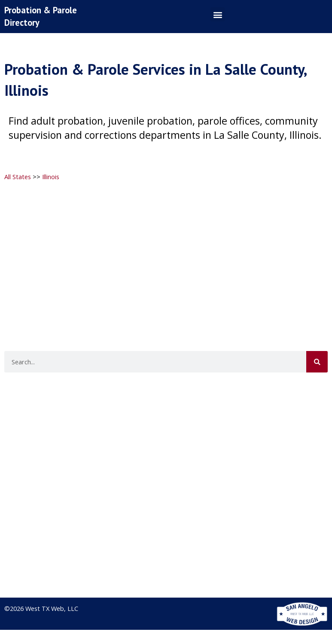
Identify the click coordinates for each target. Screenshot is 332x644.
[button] (218, 14)
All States (18, 177)
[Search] (317, 362)
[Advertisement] (165, 250)
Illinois (51, 177)
